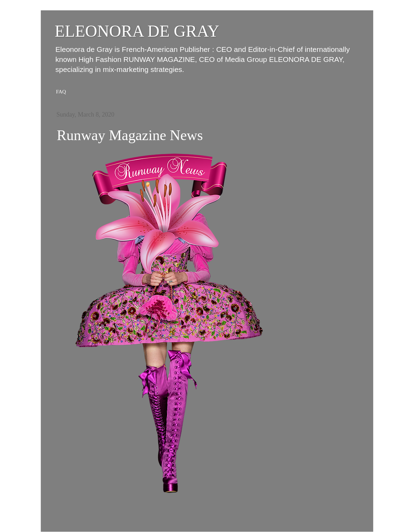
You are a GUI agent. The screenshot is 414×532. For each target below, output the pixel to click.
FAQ (61, 92)
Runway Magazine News (130, 135)
